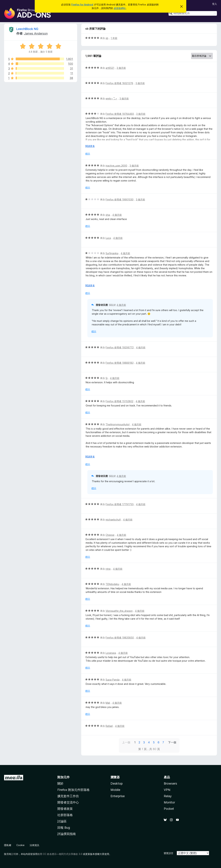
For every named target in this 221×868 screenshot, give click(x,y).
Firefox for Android (82, 5)
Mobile (115, 790)
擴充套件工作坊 (68, 796)
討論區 (62, 821)
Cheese (110, 535)
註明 (14, 854)
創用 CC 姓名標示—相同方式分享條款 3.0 (60, 854)
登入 (215, 4)
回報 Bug (64, 828)
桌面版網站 (120, 8)
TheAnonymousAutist (118, 424)
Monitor (169, 802)
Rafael (109, 726)
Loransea (111, 653)
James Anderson (36, 33)
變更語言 (169, 853)
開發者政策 (65, 809)
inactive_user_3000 (116, 166)
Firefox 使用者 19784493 (120, 114)
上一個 (126, 742)
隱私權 (8, 845)
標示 (88, 154)
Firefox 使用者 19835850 (120, 638)
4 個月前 (117, 215)
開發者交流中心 (68, 802)
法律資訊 (34, 845)
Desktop (117, 783)
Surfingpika (112, 253)
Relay (168, 796)
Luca (108, 238)
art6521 (110, 68)
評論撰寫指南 (67, 834)
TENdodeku (112, 584)
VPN (167, 790)
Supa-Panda (113, 680)
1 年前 (114, 38)
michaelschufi (113, 520)
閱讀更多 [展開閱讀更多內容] (90, 146)
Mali (108, 703)
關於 (60, 783)
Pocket (169, 809)
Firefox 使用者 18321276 (119, 83)
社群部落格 (65, 815)
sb (107, 38)
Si (107, 378)
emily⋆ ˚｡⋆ (111, 98)
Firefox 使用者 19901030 (120, 199)
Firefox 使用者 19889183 (120, 363)
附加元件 (64, 777)
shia (108, 215)
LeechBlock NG (27, 29)
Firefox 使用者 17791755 (120, 504)
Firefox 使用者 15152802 (119, 401)
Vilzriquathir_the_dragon (119, 611)
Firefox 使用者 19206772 (120, 347)
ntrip (108, 569)
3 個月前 (121, 68)
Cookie (20, 845)
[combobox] (193, 13)
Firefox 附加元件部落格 (73, 790)
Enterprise (118, 796)
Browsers (170, 783)
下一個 (172, 742)
